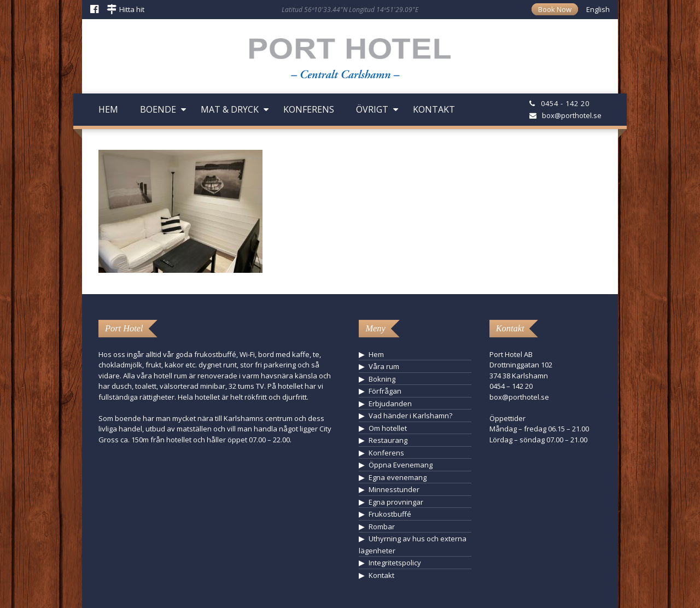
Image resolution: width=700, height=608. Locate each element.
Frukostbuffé (390, 514)
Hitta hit (132, 9)
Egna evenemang (398, 477)
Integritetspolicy (395, 563)
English (598, 9)
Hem (108, 109)
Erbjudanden (390, 404)
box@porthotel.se (572, 115)
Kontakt (434, 109)
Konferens (309, 109)
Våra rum (384, 366)
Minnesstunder (394, 489)
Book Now (555, 9)
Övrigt (372, 109)
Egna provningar (396, 502)
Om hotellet (388, 428)
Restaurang (388, 440)
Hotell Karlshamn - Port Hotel (350, 62)
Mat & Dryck (230, 109)
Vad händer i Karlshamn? (410, 416)
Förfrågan (385, 391)
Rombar (382, 527)
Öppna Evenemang (401, 465)
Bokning (382, 379)
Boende (158, 109)
